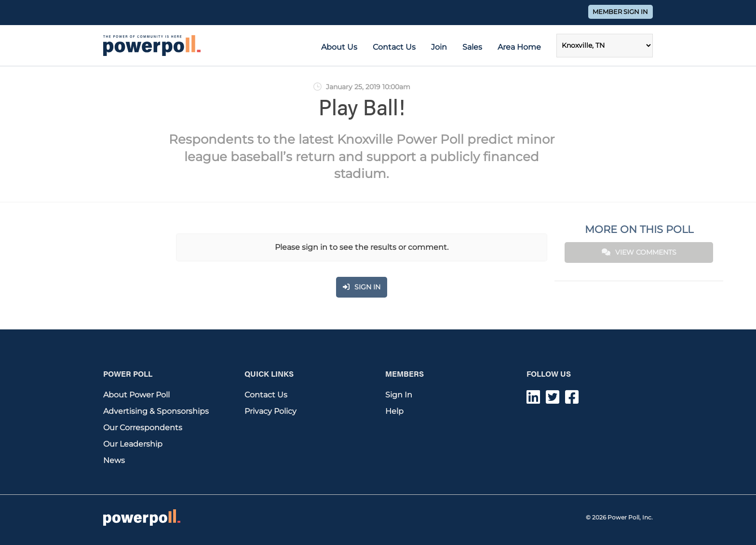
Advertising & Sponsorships (156, 411)
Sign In (399, 395)
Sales (472, 47)
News (114, 460)
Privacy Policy (270, 411)
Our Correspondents (143, 428)
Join (439, 47)
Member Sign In (620, 12)
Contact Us (394, 47)
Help (394, 411)
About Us (339, 47)
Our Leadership (133, 444)
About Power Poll (136, 395)
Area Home (519, 47)
